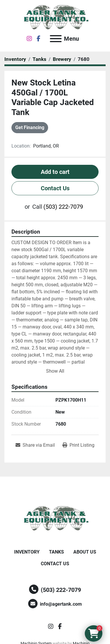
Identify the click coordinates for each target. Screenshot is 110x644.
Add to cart (55, 172)
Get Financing (30, 127)
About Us (85, 552)
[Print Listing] (78, 445)
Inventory (27, 552)
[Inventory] (15, 59)
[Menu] (56, 39)
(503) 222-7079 (63, 207)
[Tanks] (39, 59)
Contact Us (55, 188)
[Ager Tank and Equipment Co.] (55, 519)
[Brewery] (62, 59)
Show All (55, 371)
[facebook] (39, 39)
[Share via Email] (35, 445)
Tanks (56, 552)
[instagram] (29, 39)
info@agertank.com (61, 604)
